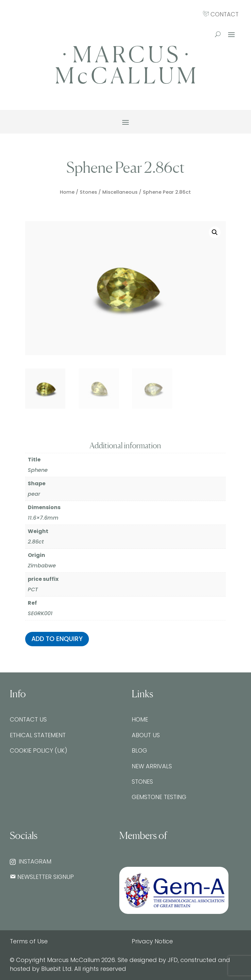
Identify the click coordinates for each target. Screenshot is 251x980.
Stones (88, 192)
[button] (215, 232)
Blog (139, 750)
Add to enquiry (57, 639)
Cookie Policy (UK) (39, 750)
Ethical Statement (38, 735)
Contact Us (28, 719)
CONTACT (221, 14)
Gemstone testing (159, 797)
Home (67, 192)
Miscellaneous (120, 192)
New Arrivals (152, 766)
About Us (146, 735)
